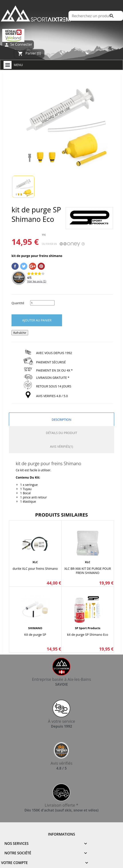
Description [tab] (61, 420)
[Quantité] (42, 303)
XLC (35, 562)
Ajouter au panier (37, 320)
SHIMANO (35, 628)
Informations (62, 834)
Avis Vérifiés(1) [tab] (62, 446)
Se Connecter (18, 45)
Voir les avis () (37, 281)
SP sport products (88, 628)
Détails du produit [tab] (61, 433)
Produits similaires (62, 515)
